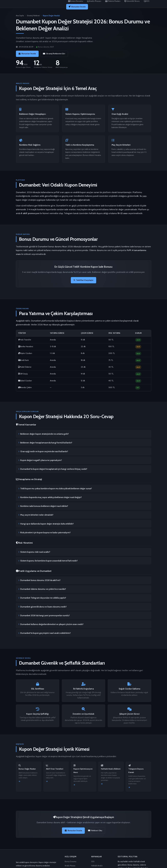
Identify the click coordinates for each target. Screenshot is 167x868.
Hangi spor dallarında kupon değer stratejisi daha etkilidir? (46, 524)
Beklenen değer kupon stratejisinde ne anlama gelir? (44, 434)
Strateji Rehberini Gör (54, 54)
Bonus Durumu (71, 861)
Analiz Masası (70, 866)
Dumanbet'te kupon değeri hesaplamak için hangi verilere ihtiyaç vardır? (53, 469)
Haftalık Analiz (97, 866)
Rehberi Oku (95, 831)
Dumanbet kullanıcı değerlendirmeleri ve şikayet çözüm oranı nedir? (51, 624)
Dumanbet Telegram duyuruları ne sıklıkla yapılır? (42, 598)
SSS (93, 861)
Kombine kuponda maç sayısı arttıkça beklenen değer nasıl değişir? (50, 497)
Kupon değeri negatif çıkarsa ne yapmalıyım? (40, 460)
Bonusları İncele (77, 7)
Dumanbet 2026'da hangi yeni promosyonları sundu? (44, 615)
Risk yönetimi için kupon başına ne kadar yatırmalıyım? (44, 532)
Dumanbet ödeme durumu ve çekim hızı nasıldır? (42, 589)
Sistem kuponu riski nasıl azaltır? (34, 552)
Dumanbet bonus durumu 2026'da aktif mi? (39, 580)
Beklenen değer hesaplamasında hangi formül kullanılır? (45, 443)
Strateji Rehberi (33, 16)
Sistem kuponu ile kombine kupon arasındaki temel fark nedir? (48, 561)
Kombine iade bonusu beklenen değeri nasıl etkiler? (43, 506)
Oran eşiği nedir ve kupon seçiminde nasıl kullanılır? (43, 451)
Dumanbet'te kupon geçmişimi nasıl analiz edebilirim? (45, 633)
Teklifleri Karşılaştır (84, 280)
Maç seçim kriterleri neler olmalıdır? (36, 515)
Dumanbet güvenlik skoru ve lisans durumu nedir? (42, 607)
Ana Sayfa (20, 16)
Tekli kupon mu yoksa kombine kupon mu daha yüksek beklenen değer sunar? (55, 489)
